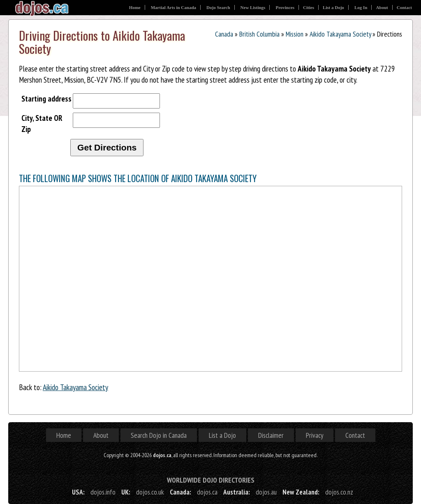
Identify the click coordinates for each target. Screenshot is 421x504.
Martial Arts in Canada (173, 7)
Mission (295, 34)
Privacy (315, 435)
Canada (224, 34)
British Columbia (259, 34)
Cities (309, 7)
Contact (404, 7)
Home (135, 7)
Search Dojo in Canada (159, 435)
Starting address (46, 98)
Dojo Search (218, 7)
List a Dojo (333, 7)
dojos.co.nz (339, 492)
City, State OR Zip (42, 123)
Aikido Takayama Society (340, 34)
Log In (361, 7)
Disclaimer (271, 435)
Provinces (285, 7)
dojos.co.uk (150, 492)
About (382, 7)
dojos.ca (207, 492)
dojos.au (266, 492)
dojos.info (103, 492)
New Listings (253, 7)
